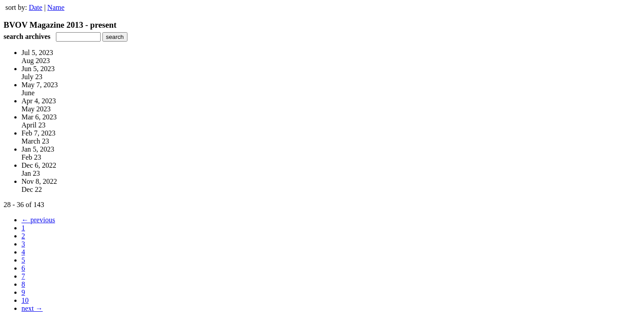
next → (32, 308)
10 (25, 300)
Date (35, 7)
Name (56, 7)
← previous (38, 220)
